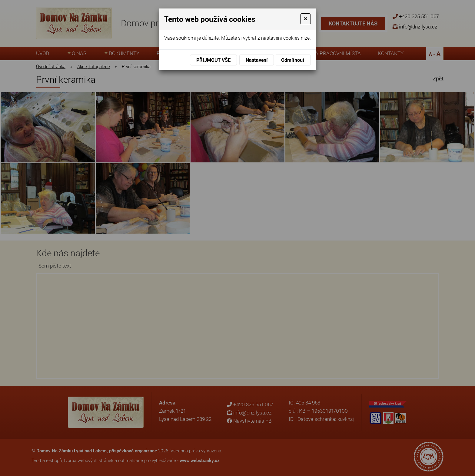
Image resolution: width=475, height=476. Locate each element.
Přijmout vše (213, 60)
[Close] (306, 19)
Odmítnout (293, 60)
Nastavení (257, 60)
